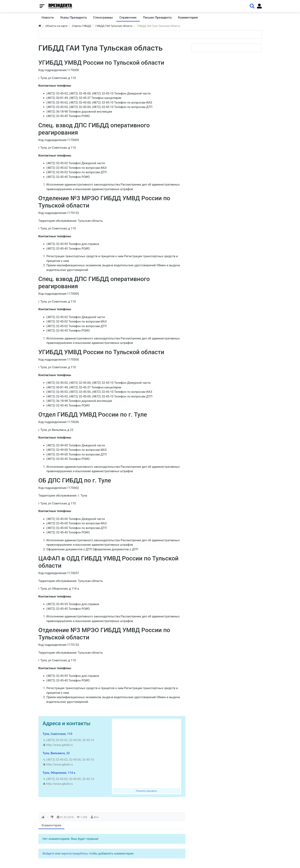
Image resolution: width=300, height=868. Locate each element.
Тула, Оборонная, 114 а (59, 773)
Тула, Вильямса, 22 (56, 753)
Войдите (49, 853)
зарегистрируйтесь (75, 853)
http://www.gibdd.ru (60, 745)
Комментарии (52, 825)
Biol (96, 817)
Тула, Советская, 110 (58, 734)
